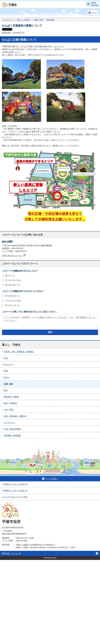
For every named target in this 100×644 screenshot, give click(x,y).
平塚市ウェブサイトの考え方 (15, 484)
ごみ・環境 (9, 410)
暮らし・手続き (23, 20)
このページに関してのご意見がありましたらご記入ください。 (30, 312)
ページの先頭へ (52, 479)
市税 (6, 358)
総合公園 (51, 20)
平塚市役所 (11, 522)
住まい (7, 377)
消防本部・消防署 (11, 397)
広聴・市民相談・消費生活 (15, 416)
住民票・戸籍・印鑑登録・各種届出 (19, 352)
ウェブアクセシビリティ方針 (15, 497)
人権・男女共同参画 (12, 429)
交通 (6, 371)
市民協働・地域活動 (12, 435)
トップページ (8, 20)
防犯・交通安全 (10, 403)
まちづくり (9, 364)
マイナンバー (9, 423)
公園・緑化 (38, 20)
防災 (6, 390)
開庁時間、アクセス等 (11, 553)
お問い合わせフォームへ (14, 255)
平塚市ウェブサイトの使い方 (15, 491)
